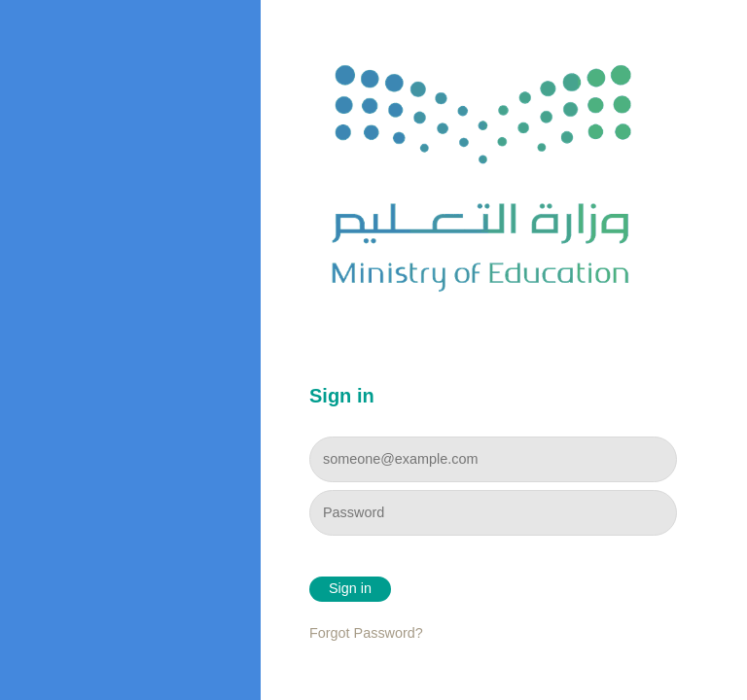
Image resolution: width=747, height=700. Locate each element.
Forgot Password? (366, 633)
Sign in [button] (350, 588)
